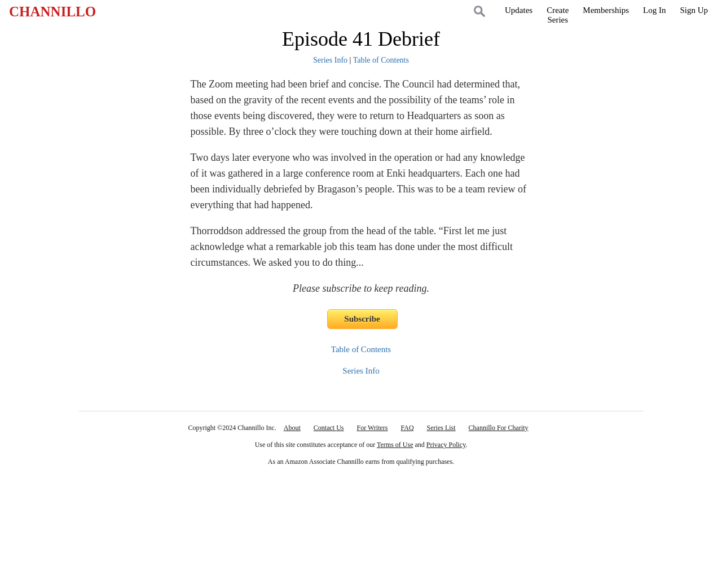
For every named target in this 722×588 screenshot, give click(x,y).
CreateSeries (558, 15)
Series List (441, 428)
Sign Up (694, 10)
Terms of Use (395, 445)
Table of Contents (381, 60)
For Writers (373, 428)
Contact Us (329, 428)
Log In (654, 10)
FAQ (407, 428)
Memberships (606, 10)
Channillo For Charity (499, 428)
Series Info (330, 60)
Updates (519, 10)
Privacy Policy (446, 445)
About (292, 428)
